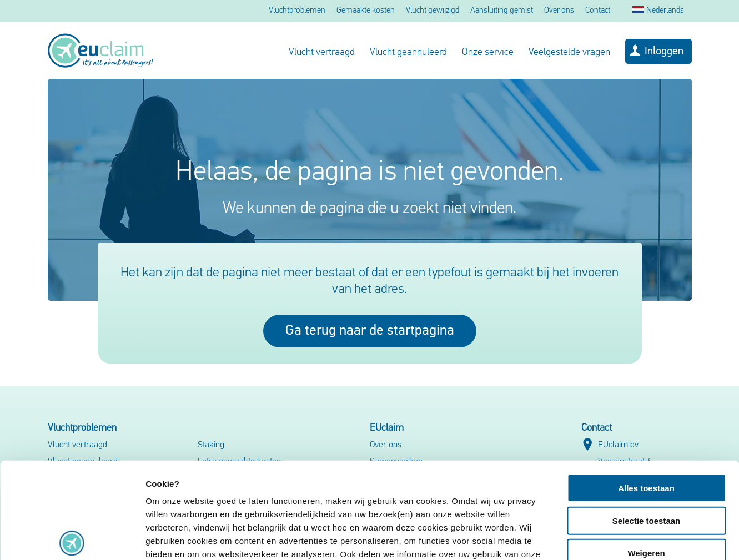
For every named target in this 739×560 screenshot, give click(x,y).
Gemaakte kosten (366, 11)
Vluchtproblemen (297, 11)
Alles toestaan (646, 389)
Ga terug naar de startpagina (370, 331)
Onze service (488, 52)
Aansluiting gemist (502, 11)
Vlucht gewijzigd (433, 11)
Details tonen (600, 538)
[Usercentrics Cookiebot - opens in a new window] (72, 538)
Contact (598, 11)
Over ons (559, 11)
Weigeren (646, 454)
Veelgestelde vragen (569, 52)
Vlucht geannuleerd (408, 52)
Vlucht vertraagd (322, 52)
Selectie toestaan (647, 421)
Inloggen (664, 52)
